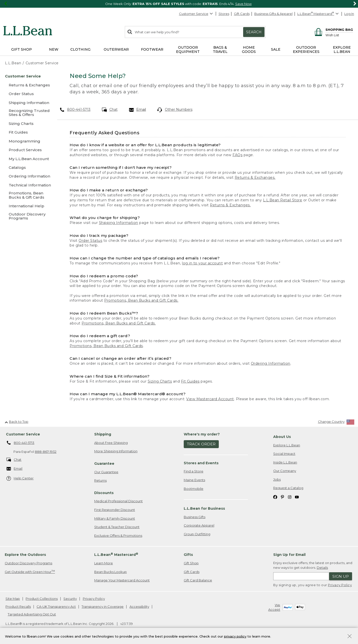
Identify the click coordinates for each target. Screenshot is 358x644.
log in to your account (202, 263)
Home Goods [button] (249, 50)
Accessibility (139, 607)
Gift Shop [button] (22, 49)
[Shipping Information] (27, 103)
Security (70, 599)
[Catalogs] (27, 167)
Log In (349, 14)
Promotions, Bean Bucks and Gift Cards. (141, 300)
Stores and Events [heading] (201, 463)
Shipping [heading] (103, 434)
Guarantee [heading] (104, 464)
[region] (179, 4)
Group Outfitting (197, 534)
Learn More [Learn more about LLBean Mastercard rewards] (104, 563)
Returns (100, 480)
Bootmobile (194, 489)
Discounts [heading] (104, 493)
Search (254, 32)
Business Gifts (195, 517)
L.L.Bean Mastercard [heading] (116, 555)
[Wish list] (339, 35)
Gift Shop (191, 563)
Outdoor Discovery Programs (28, 563)
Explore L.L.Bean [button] (342, 50)
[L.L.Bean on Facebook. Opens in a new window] (275, 497)
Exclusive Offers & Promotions (118, 536)
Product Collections (42, 599)
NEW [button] (54, 49)
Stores (224, 14)
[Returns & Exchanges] (27, 85)
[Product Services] (27, 150)
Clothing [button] (80, 49)
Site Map (13, 599)
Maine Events (194, 480)
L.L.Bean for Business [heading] (204, 508)
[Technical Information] (27, 185)
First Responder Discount (115, 510)
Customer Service (196, 14)
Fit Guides (190, 381)
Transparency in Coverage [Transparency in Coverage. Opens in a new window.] (103, 607)
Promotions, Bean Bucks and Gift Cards (106, 346)
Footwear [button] (152, 49)
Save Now (243, 4)
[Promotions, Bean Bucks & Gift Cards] (27, 196)
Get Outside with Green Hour (30, 572)
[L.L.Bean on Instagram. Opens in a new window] (290, 497)
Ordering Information (271, 363)
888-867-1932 (46, 452)
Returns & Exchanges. (255, 178)
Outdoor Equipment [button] (188, 50)
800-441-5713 (75, 109)
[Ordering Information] (27, 176)
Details (322, 568)
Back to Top (17, 422)
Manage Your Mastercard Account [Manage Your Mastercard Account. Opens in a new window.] (122, 580)
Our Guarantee (106, 472)
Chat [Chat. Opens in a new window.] (110, 110)
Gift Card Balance (198, 580)
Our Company (285, 471)
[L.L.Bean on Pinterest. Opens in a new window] (282, 497)
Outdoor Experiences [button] (306, 50)
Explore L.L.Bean (287, 445)
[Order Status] (27, 94)
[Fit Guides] (27, 132)
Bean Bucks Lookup (111, 572)
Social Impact (284, 454)
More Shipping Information (116, 451)
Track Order (201, 444)
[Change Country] (336, 423)
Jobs (277, 479)
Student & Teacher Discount (117, 527)
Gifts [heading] (188, 555)
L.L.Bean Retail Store (283, 200)
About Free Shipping (111, 443)
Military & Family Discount (115, 518)
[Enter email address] (301, 576)
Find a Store (194, 471)
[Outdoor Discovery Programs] (27, 217)
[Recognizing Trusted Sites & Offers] (27, 113)
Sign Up (341, 576)
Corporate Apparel (199, 525)
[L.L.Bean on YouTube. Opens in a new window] (297, 497)
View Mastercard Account (210, 399)
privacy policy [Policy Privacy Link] (235, 636)
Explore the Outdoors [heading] (25, 555)
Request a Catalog (288, 488)
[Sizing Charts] (27, 124)
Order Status (90, 241)
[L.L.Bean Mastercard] (319, 14)
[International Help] (27, 206)
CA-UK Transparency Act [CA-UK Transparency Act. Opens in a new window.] (56, 607)
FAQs (237, 155)
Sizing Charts (160, 381)
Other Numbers (175, 110)
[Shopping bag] (333, 29)
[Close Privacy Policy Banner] (350, 637)
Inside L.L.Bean (285, 462)
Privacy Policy (340, 585)
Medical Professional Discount (118, 501)
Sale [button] (276, 49)
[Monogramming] (27, 141)
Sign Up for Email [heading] (289, 555)
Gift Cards (242, 14)
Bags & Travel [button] (220, 50)
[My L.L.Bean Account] (27, 159)
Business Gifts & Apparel (273, 14)
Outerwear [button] (116, 49)
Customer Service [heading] (23, 434)
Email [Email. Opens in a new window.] (138, 110)
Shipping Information (119, 223)
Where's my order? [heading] (202, 434)
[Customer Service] (27, 76)
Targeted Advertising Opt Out (32, 614)
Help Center (20, 479)
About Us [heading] (282, 437)
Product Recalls (18, 607)
